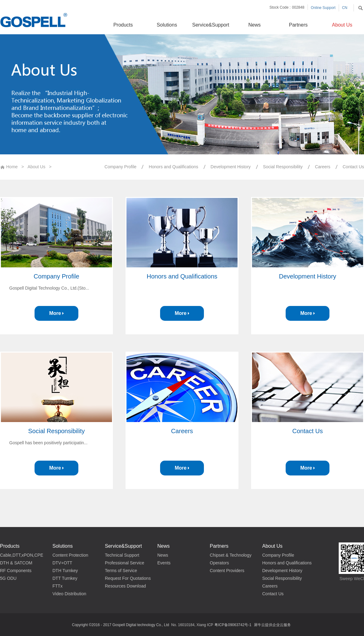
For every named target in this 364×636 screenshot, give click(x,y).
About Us (36, 167)
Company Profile (56, 276)
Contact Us (308, 431)
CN (345, 8)
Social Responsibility (56, 431)
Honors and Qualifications (182, 276)
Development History (308, 276)
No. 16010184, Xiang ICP (192, 625)
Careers (182, 431)
